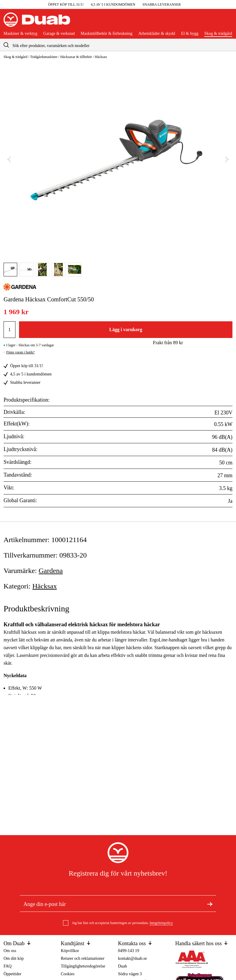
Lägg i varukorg (126, 329)
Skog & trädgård (218, 34)
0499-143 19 (129, 951)
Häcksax (101, 57)
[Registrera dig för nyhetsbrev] (210, 904)
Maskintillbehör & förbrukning (106, 34)
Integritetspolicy (161, 923)
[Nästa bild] (227, 160)
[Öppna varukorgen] (228, 22)
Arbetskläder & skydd (157, 34)
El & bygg (190, 34)
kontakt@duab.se (132, 958)
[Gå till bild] (10, 270)
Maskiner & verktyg (21, 34)
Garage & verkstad (59, 34)
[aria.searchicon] (6, 45)
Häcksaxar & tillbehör (76, 57)
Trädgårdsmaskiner (44, 57)
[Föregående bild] (9, 160)
